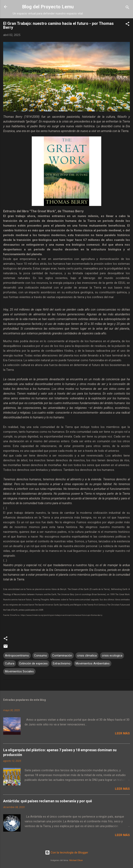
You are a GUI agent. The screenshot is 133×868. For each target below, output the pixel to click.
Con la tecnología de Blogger (67, 853)
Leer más (122, 733)
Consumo (41, 656)
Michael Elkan (76, 860)
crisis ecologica (112, 656)
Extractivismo (62, 663)
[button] (127, 25)
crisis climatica (87, 656)
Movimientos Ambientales (93, 663)
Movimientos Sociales (19, 671)
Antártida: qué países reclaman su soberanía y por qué (48, 801)
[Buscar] (127, 8)
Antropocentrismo (17, 656)
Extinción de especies (34, 663)
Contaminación (62, 656)
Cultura (10, 663)
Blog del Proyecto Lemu (48, 7)
